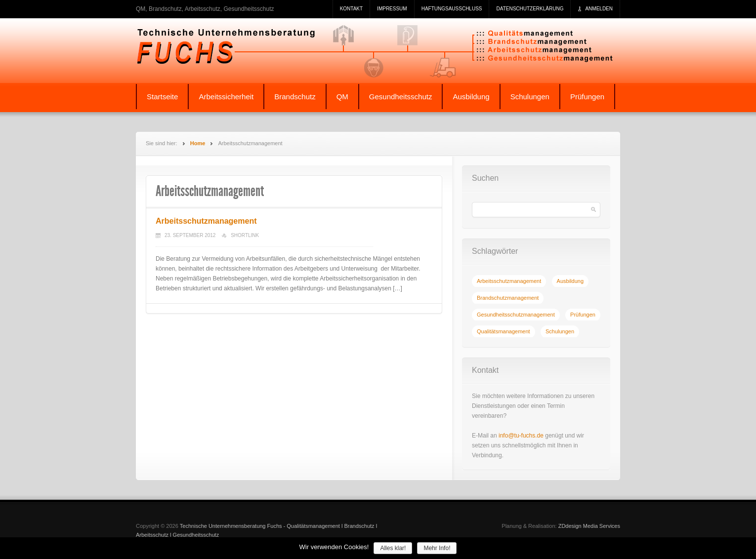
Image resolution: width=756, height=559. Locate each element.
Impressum (392, 9)
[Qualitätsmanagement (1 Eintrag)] (504, 331)
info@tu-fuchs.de (521, 436)
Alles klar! (393, 548)
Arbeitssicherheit (226, 97)
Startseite (162, 97)
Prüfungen (587, 97)
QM (342, 97)
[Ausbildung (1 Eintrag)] (570, 281)
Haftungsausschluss (452, 9)
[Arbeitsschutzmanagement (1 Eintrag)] (509, 281)
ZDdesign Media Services (589, 526)
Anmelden (599, 9)
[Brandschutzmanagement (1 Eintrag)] (508, 298)
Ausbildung (471, 97)
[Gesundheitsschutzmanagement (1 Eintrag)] (516, 315)
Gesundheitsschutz (401, 97)
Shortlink (245, 235)
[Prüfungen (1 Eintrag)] (583, 315)
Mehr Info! (437, 548)
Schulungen (530, 97)
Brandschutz (295, 97)
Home (198, 143)
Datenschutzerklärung (530, 9)
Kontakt (351, 9)
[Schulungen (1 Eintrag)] (560, 331)
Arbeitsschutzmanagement (206, 221)
